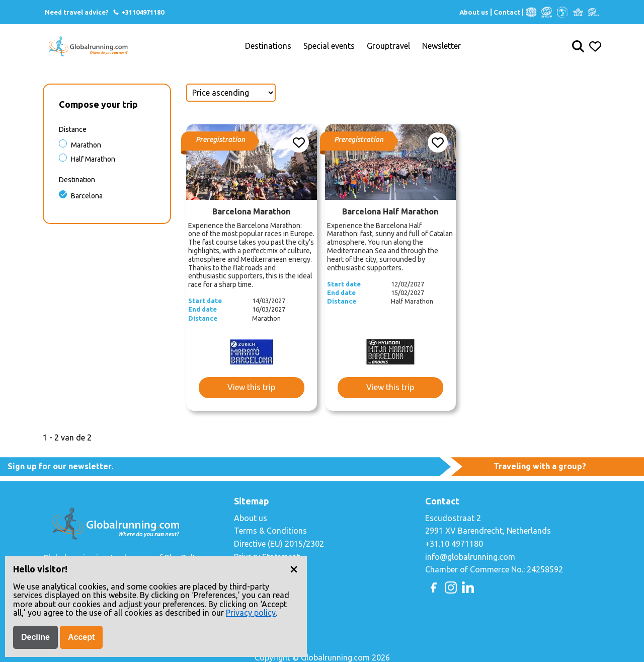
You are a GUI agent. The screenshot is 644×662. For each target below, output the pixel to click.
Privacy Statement (267, 557)
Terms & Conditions (270, 531)
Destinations (268, 46)
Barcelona (87, 196)
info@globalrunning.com (470, 557)
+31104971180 (138, 12)
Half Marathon (93, 159)
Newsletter (441, 46)
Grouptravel (388, 46)
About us (474, 12)
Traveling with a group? (540, 466)
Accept (81, 637)
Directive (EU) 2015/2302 (279, 544)
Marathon (86, 145)
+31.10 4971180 (454, 544)
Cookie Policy (258, 569)
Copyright (252, 582)
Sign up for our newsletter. (60, 466)
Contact (507, 12)
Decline (35, 637)
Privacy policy (251, 613)
